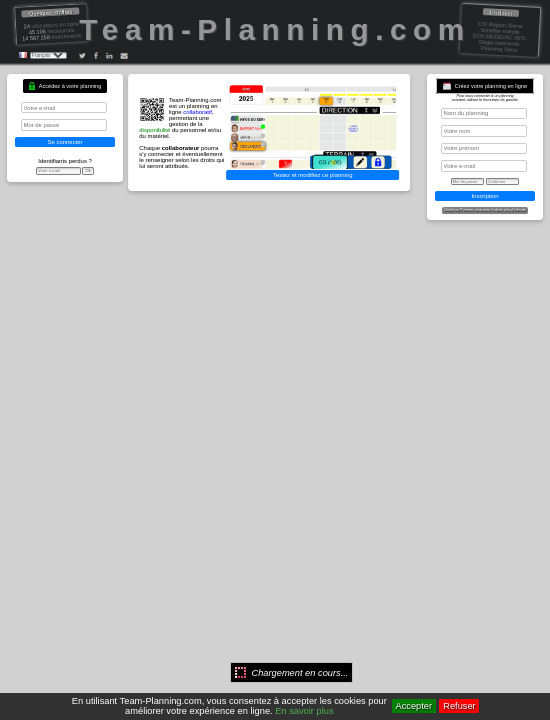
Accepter (413, 706)
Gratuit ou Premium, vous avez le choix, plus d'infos (485, 211)
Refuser (459, 706)
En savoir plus (304, 711)
